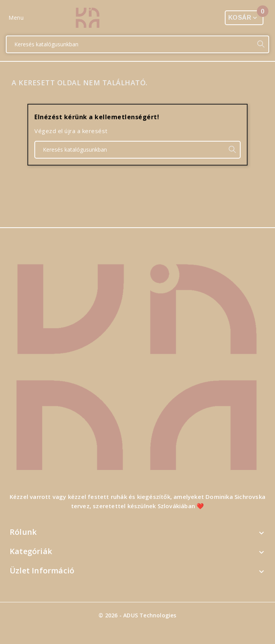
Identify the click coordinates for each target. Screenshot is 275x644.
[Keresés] (130, 44)
